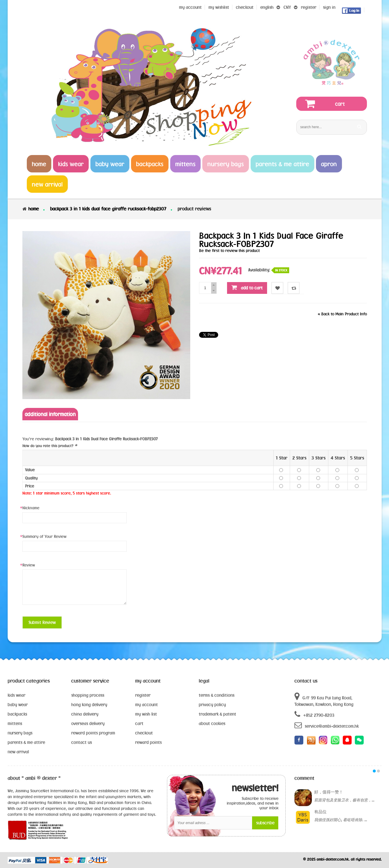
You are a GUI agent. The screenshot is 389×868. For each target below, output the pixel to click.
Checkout (245, 7)
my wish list (146, 714)
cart (139, 723)
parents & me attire (26, 742)
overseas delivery (88, 723)
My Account (190, 7)
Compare (294, 288)
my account (147, 705)
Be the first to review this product (229, 251)
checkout (144, 733)
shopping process (88, 695)
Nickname (31, 508)
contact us (82, 742)
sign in (329, 7)
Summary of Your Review (44, 536)
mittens (15, 723)
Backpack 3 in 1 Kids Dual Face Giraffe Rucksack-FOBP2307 (108, 209)
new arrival (18, 752)
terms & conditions (217, 695)
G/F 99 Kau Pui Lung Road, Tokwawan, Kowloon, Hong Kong (324, 699)
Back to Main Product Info (342, 314)
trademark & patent (217, 714)
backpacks (17, 714)
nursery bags (20, 733)
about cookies (212, 723)
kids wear (16, 695)
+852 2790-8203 (314, 714)
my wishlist (219, 7)
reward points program (93, 733)
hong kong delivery (89, 705)
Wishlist (278, 288)
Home (34, 209)
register (309, 7)
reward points (148, 742)
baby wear (18, 705)
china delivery (85, 714)
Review (29, 565)
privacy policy (212, 705)
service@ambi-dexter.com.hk (327, 725)
